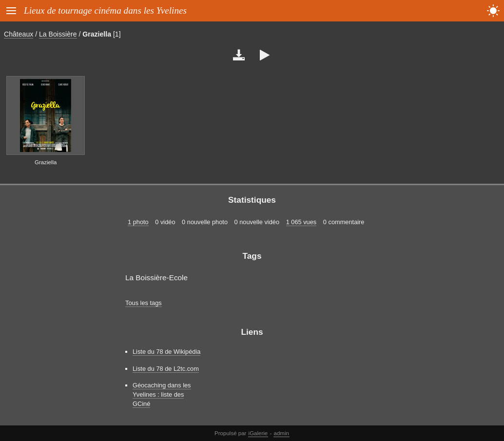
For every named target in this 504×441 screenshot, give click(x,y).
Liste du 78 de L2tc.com (166, 369)
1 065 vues (301, 222)
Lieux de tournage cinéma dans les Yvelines (105, 10)
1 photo (138, 222)
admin (281, 433)
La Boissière (58, 34)
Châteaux (19, 34)
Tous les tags (144, 303)
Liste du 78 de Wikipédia (166, 352)
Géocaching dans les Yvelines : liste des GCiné (162, 394)
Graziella (97, 34)
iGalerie (258, 433)
